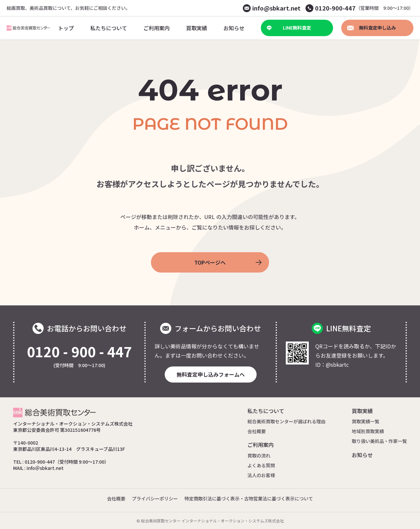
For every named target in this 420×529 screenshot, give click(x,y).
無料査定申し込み (371, 28)
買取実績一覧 (366, 421)
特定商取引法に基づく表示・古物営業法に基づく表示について (249, 498)
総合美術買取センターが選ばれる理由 (286, 421)
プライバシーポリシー (155, 498)
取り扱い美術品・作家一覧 (379, 441)
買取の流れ (259, 455)
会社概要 (257, 431)
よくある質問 (261, 465)
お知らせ (362, 455)
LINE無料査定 (289, 28)
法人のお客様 (261, 475)
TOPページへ (228, 262)
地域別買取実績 (368, 431)
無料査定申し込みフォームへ (211, 374)
